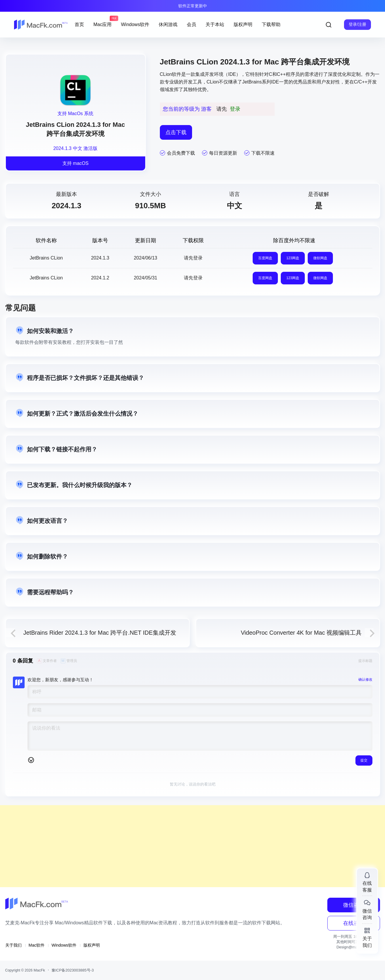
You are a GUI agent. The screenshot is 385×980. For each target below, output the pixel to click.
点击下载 (176, 132)
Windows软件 (64, 945)
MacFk (39, 970)
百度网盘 (265, 258)
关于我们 (13, 945)
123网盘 (293, 258)
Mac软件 (37, 945)
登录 (235, 109)
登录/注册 (357, 24)
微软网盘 (320, 258)
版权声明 (92, 945)
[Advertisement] (176, 846)
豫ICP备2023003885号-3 (73, 970)
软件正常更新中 (193, 6)
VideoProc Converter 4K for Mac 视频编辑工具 (301, 633)
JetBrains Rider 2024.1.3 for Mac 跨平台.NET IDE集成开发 (100, 633)
